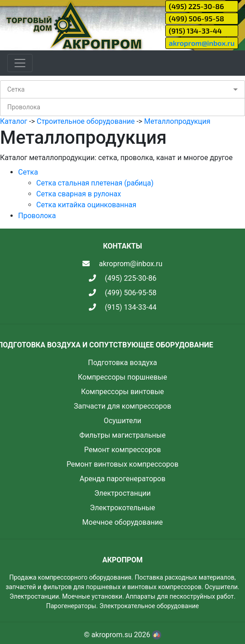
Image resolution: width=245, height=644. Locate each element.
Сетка (16, 89)
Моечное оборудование (123, 522)
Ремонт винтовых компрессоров (122, 464)
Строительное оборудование (86, 121)
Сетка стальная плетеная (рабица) (95, 183)
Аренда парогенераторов (123, 479)
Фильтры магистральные (122, 435)
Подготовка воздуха (122, 363)
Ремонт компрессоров (123, 450)
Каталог (14, 121)
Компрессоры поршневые (122, 377)
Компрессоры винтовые (122, 392)
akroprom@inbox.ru (202, 43)
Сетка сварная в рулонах (79, 194)
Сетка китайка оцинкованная (86, 205)
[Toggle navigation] (20, 63)
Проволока (24, 107)
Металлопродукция (177, 121)
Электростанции (122, 493)
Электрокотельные (123, 508)
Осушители (122, 421)
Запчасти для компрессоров (122, 406)
